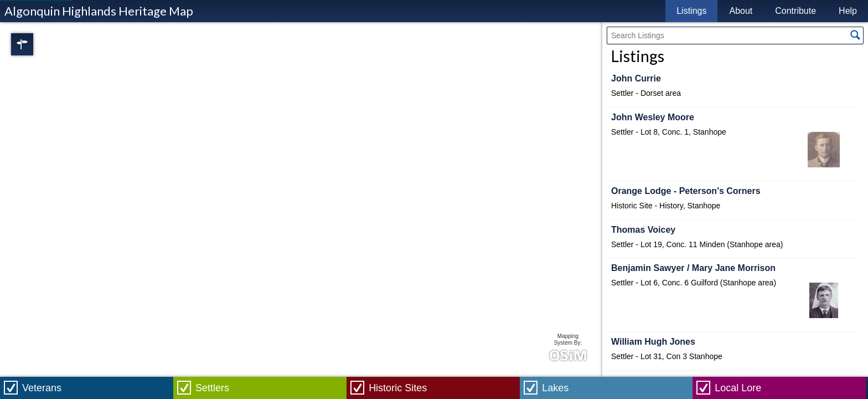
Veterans (42, 388)
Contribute (795, 11)
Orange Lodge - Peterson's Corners (686, 191)
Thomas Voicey (643, 230)
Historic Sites (398, 388)
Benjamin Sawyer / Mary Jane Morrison (693, 268)
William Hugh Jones (653, 342)
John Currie (636, 78)
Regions (38, 44)
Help (848, 11)
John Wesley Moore (653, 117)
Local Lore (738, 388)
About (741, 11)
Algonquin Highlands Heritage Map (99, 11)
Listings (691, 11)
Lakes (555, 388)
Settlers (212, 388)
